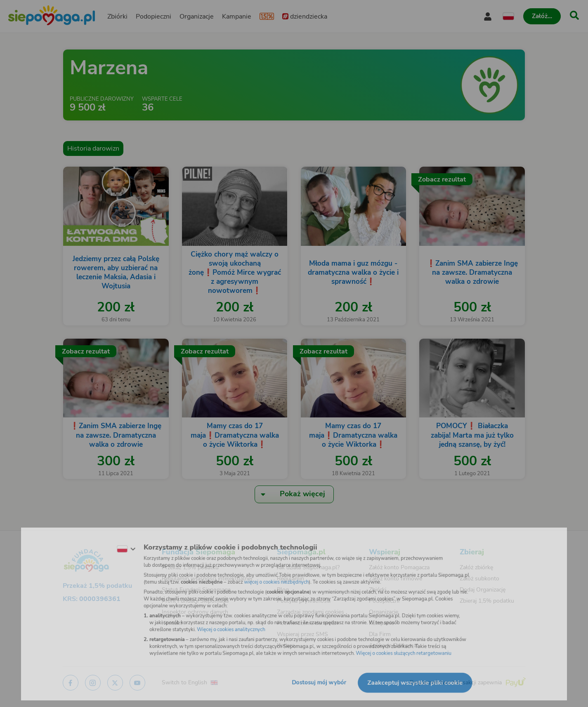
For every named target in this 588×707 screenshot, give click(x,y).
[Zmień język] (113, 544)
